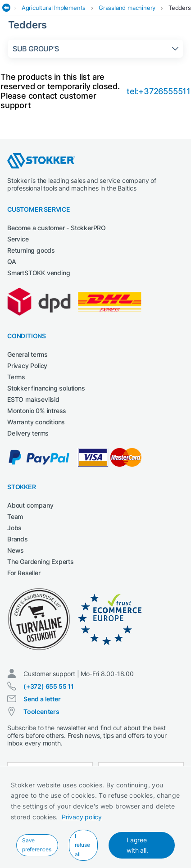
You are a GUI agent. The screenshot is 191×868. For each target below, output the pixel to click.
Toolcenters (41, 711)
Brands (18, 539)
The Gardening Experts (41, 561)
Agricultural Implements (54, 8)
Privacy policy (82, 817)
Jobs (14, 528)
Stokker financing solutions (46, 388)
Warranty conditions (36, 422)
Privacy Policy (27, 366)
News (16, 550)
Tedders (180, 8)
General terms (27, 354)
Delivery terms (28, 433)
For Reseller (24, 573)
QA (12, 261)
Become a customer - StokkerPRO (57, 228)
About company (30, 505)
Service (18, 239)
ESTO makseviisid (33, 399)
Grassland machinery (127, 8)
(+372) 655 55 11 (49, 686)
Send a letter (42, 699)
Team (15, 516)
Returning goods (31, 250)
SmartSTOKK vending (39, 273)
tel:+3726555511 (159, 91)
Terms (16, 377)
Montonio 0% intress (37, 411)
